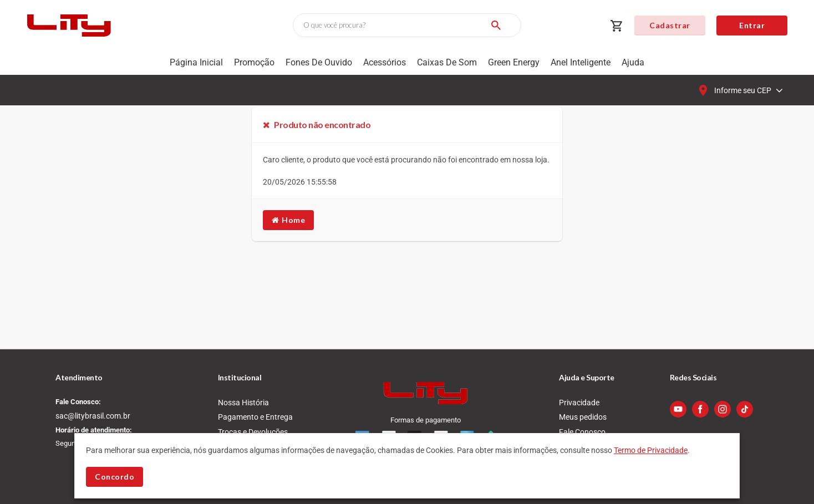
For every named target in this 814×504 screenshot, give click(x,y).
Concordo (115, 477)
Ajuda (633, 62)
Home (288, 220)
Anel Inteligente (581, 62)
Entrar (752, 25)
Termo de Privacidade (651, 450)
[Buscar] (496, 25)
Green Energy (514, 62)
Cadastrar (670, 25)
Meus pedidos (583, 417)
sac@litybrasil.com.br (93, 416)
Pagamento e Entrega (255, 417)
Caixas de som (447, 62)
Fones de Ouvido (319, 62)
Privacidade (579, 403)
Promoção (254, 62)
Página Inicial (196, 62)
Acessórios (385, 62)
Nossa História (243, 403)
